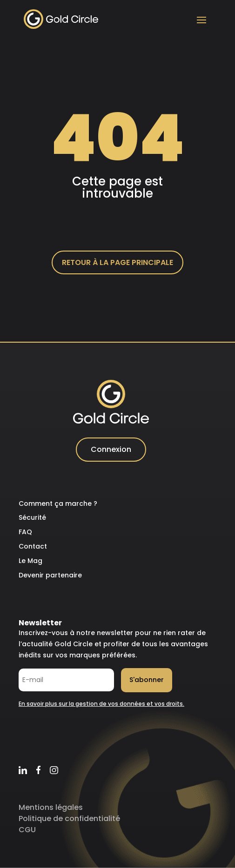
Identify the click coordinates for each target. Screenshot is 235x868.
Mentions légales (51, 807)
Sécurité (32, 517)
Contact (33, 546)
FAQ (25, 532)
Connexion (111, 449)
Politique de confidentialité (69, 818)
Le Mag (30, 561)
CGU (27, 830)
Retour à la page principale (117, 262)
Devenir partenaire (50, 575)
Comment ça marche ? (58, 504)
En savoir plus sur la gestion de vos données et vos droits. (101, 704)
